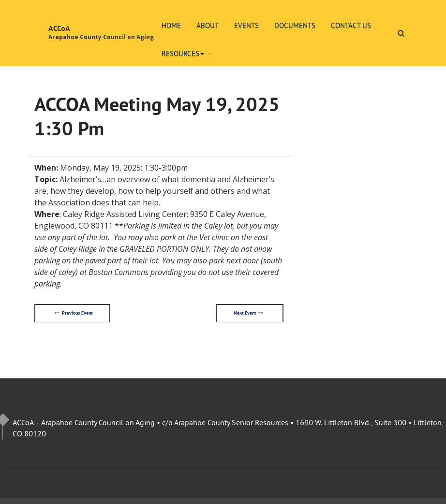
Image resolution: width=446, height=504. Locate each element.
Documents (295, 25)
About (208, 25)
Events (246, 25)
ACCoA (59, 29)
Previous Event (74, 313)
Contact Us (351, 25)
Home (171, 25)
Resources (183, 53)
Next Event (248, 313)
